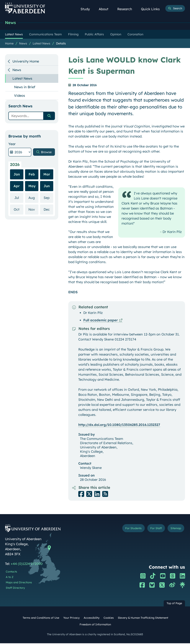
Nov (33, 210)
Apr (17, 187)
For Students (128, 529)
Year (12, 145)
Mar (47, 175)
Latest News (41, 44)
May (32, 187)
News (11, 23)
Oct (18, 210)
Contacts (11, 572)
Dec (48, 210)
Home (9, 44)
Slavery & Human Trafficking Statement (143, 619)
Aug (33, 198)
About (106, 9)
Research (127, 9)
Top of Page (174, 604)
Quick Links (152, 9)
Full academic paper (101, 321)
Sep (48, 198)
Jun (47, 187)
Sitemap (175, 529)
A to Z (10, 578)
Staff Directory (15, 589)
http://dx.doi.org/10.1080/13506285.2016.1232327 (119, 425)
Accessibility (92, 619)
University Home (26, 62)
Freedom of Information (95, 625)
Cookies (109, 619)
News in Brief (25, 88)
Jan (17, 175)
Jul (19, 198)
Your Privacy (71, 619)
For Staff (153, 529)
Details (61, 44)
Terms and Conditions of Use (41, 619)
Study (87, 9)
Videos (20, 96)
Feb (32, 175)
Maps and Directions (19, 583)
